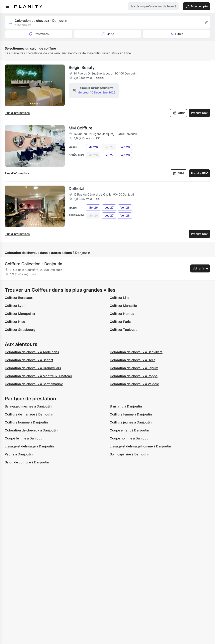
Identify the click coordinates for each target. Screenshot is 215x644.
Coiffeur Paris (120, 322)
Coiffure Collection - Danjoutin (34, 264)
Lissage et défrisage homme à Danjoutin (140, 446)
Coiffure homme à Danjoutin (26, 422)
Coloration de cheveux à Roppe (134, 376)
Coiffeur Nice (15, 322)
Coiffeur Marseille (123, 306)
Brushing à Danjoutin (126, 406)
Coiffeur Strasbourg (20, 330)
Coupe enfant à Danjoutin (129, 430)
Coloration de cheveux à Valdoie (134, 384)
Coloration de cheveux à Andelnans (32, 352)
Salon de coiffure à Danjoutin (27, 462)
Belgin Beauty (82, 68)
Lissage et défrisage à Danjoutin (29, 446)
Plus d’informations (17, 113)
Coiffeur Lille (119, 298)
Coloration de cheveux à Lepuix (134, 368)
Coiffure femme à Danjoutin (131, 414)
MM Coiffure (81, 128)
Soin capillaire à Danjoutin (130, 454)
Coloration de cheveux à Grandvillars (33, 368)
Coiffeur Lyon (15, 306)
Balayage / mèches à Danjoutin (28, 406)
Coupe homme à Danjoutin (130, 438)
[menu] (7, 6)
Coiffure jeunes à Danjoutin (131, 422)
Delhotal (76, 189)
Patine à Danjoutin (19, 454)
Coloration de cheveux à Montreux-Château (38, 376)
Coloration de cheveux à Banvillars (136, 352)
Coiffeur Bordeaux (19, 298)
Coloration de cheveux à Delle (133, 360)
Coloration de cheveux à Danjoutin (31, 430)
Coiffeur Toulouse (124, 330)
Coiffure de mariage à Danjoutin (29, 414)
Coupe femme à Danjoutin (25, 438)
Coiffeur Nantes (122, 314)
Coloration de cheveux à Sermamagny (34, 384)
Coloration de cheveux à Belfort (29, 360)
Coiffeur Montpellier (20, 314)
